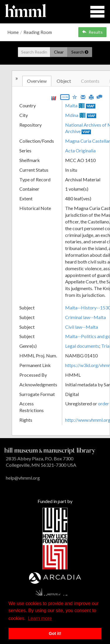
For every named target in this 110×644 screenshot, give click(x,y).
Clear (59, 52)
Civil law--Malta (82, 327)
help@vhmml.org (23, 478)
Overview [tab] (37, 81)
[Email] (83, 97)
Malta (71, 105)
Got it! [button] (55, 633)
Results (92, 32)
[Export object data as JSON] (65, 98)
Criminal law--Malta (86, 317)
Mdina (72, 115)
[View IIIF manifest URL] (54, 98)
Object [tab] (64, 81)
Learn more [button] (40, 618)
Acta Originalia (80, 150)
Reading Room (38, 32)
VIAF (91, 106)
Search (80, 52)
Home (13, 32)
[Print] (91, 97)
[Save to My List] (75, 97)
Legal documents (82, 346)
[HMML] (50, 450)
